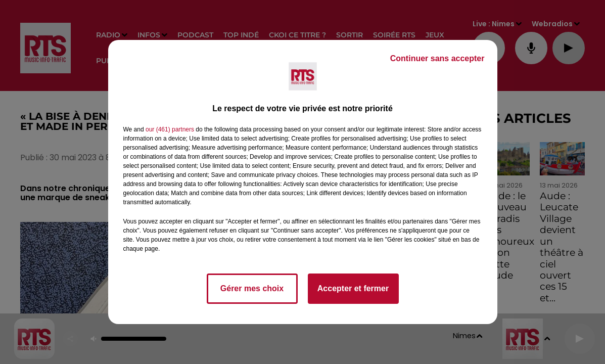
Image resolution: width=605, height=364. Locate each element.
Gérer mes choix (252, 288)
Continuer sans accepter (437, 58)
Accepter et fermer (353, 288)
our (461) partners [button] (170, 129)
